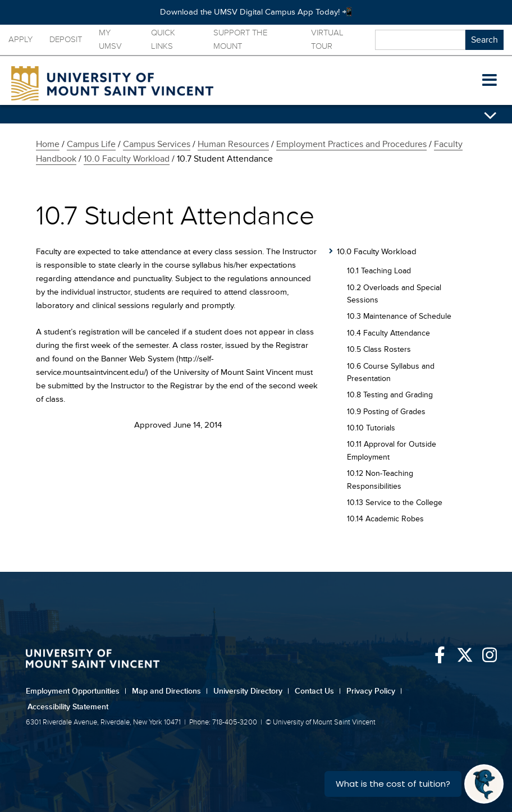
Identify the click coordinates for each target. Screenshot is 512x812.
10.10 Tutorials (371, 428)
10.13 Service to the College (395, 503)
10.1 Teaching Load (379, 271)
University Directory (251, 691)
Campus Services (157, 144)
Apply (20, 40)
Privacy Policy (374, 691)
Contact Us (318, 691)
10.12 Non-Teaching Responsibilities (380, 480)
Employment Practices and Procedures (351, 144)
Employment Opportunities (76, 691)
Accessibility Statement (68, 707)
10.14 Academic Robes (385, 519)
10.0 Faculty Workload (127, 159)
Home (48, 144)
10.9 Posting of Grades (386, 412)
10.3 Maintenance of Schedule (399, 316)
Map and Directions (170, 691)
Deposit (66, 40)
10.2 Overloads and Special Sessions (394, 294)
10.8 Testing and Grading (390, 395)
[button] (490, 81)
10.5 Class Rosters (379, 349)
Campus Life (91, 144)
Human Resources (233, 144)
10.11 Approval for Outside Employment (392, 450)
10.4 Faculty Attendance (388, 333)
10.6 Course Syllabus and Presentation (391, 372)
